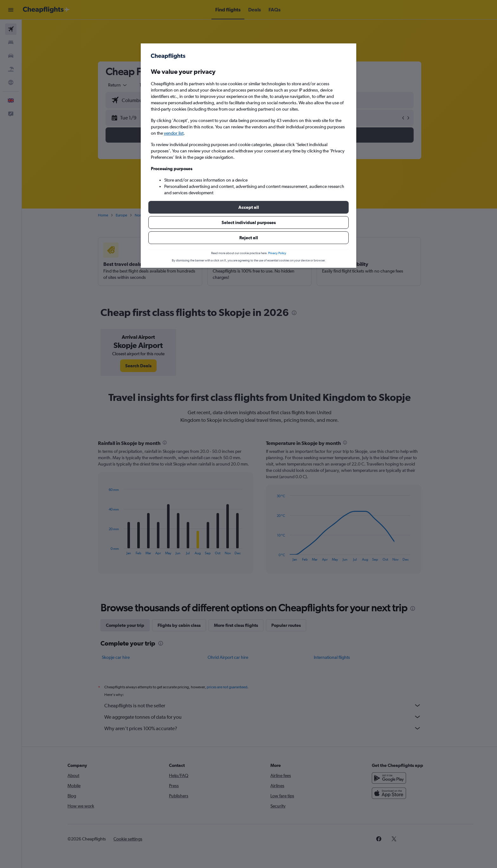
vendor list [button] (174, 133)
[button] (248, 207)
